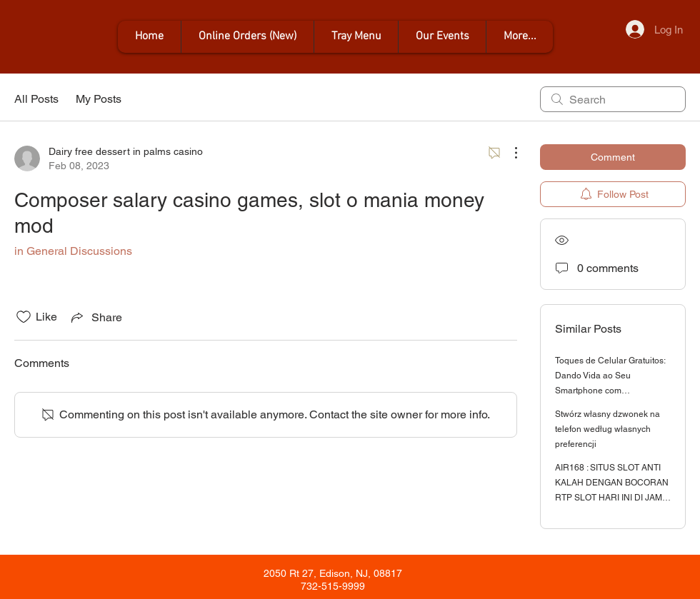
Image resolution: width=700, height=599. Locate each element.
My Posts (99, 99)
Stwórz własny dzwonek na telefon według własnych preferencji (607, 429)
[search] (613, 99)
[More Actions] (509, 153)
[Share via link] (95, 317)
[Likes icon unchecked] (24, 317)
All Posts (36, 99)
